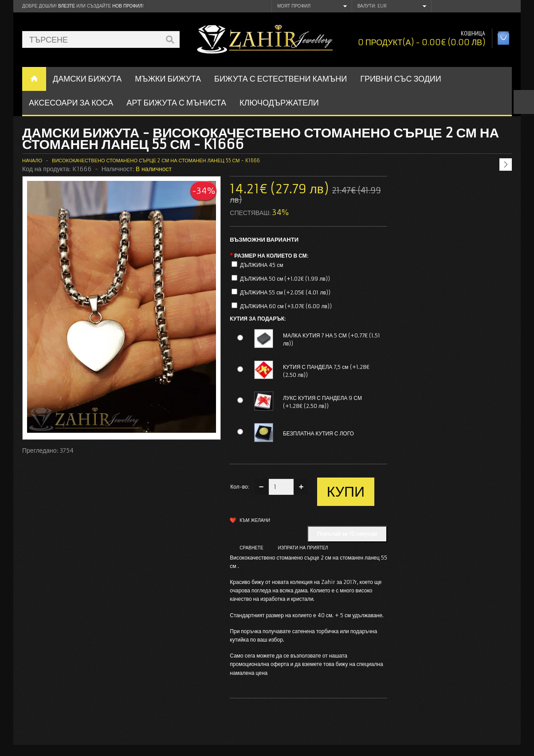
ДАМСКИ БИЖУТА (87, 79)
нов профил (127, 6)
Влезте (67, 6)
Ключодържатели (279, 103)
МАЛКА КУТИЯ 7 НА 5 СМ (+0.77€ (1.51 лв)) (332, 339)
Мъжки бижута (168, 79)
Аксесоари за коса (71, 103)
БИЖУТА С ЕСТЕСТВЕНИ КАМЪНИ (281, 79)
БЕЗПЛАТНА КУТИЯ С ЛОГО (318, 433)
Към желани (255, 520)
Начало (32, 161)
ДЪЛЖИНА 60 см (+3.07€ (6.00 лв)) (286, 306)
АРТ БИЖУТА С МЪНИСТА (176, 103)
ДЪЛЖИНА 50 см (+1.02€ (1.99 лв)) (285, 279)
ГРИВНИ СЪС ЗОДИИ (401, 79)
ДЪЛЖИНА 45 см (261, 265)
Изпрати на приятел (303, 548)
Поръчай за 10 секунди (347, 534)
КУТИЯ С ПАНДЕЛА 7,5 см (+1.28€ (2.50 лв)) (326, 371)
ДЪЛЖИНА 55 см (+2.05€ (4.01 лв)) (285, 292)
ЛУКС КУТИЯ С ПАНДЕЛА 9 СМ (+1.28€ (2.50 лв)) (322, 402)
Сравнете (251, 548)
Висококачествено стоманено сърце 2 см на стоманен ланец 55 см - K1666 (156, 161)
